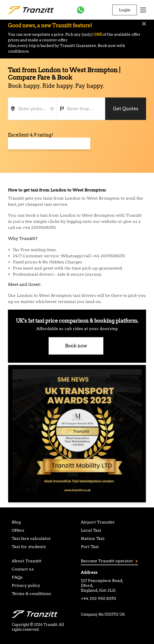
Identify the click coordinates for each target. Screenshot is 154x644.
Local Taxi (91, 530)
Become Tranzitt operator (109, 561)
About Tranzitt (27, 561)
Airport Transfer (98, 522)
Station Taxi (93, 538)
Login (125, 10)
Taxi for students (29, 547)
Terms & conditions (31, 594)
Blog (16, 522)
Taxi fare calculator (31, 538)
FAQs (17, 577)
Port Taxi (90, 547)
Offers (18, 530)
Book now (76, 346)
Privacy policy (26, 585)
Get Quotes (126, 109)
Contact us (23, 569)
